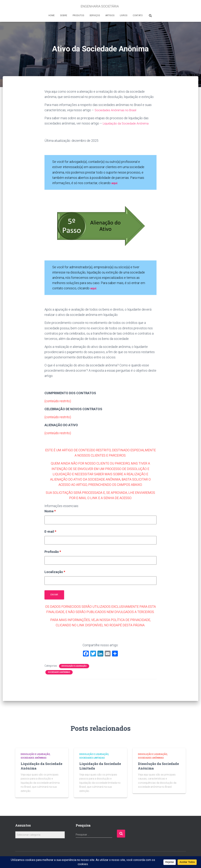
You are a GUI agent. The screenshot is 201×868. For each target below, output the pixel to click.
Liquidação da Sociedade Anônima (127, 123)
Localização (55, 572)
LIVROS (124, 15)
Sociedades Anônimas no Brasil (117, 110)
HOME (52, 15)
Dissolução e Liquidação (74, 666)
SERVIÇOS (95, 15)
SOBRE (64, 15)
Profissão (53, 551)
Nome (50, 511)
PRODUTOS (78, 15)
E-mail (50, 531)
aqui (94, 288)
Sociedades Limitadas (92, 758)
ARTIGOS (110, 15)
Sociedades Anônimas (59, 672)
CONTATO (138, 15)
